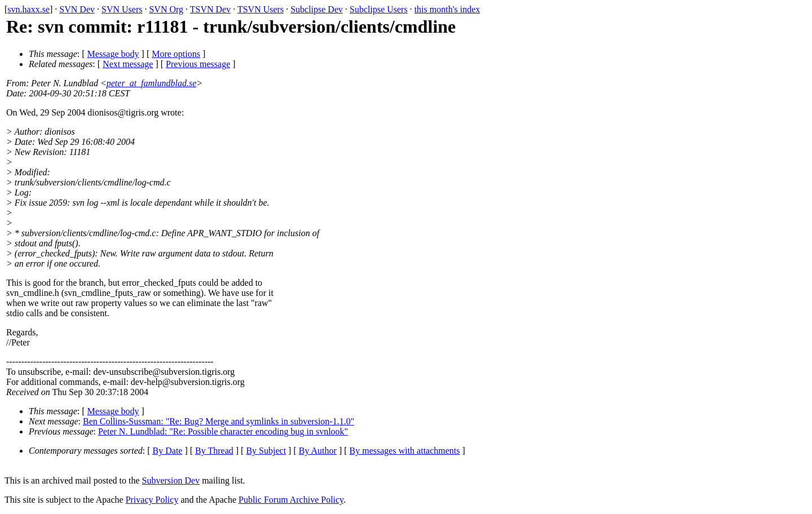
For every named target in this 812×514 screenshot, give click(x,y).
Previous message (198, 64)
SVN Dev (77, 9)
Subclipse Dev (317, 9)
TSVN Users (261, 9)
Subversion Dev (171, 480)
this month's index (447, 9)
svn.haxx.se (28, 9)
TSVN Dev (210, 9)
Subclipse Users (379, 9)
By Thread (214, 451)
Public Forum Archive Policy (291, 500)
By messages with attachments (405, 451)
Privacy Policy (152, 500)
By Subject (266, 451)
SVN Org (166, 9)
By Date (168, 451)
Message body (113, 54)
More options (176, 54)
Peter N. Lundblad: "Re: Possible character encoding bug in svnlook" (223, 431)
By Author (318, 451)
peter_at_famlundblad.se (152, 83)
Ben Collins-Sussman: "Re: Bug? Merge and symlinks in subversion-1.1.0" (219, 421)
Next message (128, 64)
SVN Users (122, 9)
